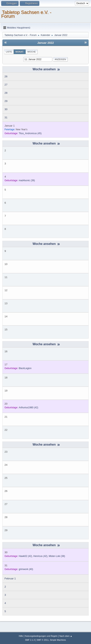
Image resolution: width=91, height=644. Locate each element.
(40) (26, 569)
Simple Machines (58, 640)
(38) (57, 556)
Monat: (20, 52)
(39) (27, 180)
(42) (28, 408)
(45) (30, 133)
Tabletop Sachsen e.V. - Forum (26, 14)
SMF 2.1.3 (30, 640)
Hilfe (21, 636)
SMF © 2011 (43, 640)
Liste (9, 52)
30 (6, 109)
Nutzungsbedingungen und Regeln (41, 636)
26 (6, 76)
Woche (32, 52)
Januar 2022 (45, 43)
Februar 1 (10, 578)
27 (6, 85)
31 (6, 117)
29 (6, 101)
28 (6, 93)
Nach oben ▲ (66, 636)
